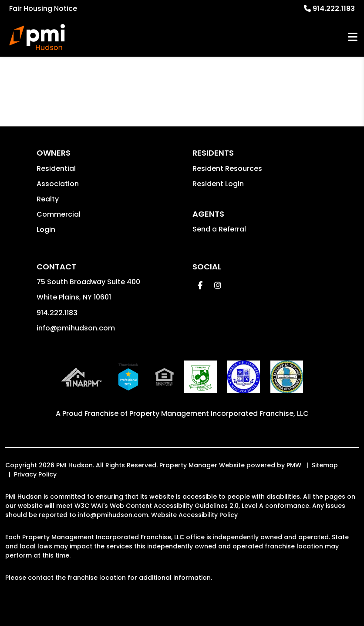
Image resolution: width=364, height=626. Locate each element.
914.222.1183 (334, 9)
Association (58, 184)
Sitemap (325, 465)
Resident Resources (227, 168)
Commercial (59, 214)
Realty (48, 199)
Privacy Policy (35, 474)
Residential (56, 168)
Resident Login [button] (218, 184)
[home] (37, 37)
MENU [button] (353, 37)
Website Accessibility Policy (194, 515)
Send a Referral (219, 229)
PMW (294, 465)
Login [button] (46, 230)
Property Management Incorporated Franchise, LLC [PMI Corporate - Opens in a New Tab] (219, 413)
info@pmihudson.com (76, 328)
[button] (200, 285)
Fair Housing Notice (43, 9)
